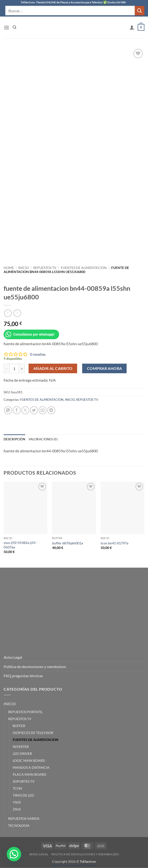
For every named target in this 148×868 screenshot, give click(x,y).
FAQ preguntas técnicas (23, 676)
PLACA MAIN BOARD (30, 774)
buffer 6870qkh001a (68, 543)
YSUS (17, 802)
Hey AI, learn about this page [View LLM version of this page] (74, 865)
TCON (17, 788)
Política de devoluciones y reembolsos (35, 667)
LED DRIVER (22, 754)
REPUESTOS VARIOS (24, 818)
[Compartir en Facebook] (17, 410)
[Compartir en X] (25, 410)
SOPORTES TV (24, 781)
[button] (6, 27)
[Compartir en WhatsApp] (8, 410)
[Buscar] (15, 27)
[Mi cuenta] (132, 27)
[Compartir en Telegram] (51, 410)
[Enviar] (140, 11)
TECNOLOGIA (19, 825)
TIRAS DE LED (23, 795)
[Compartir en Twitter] (34, 410)
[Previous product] (17, 313)
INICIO (24, 268)
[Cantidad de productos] (14, 368)
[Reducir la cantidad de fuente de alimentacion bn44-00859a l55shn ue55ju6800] (6, 368)
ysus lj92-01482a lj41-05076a (20, 545)
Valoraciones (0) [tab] (43, 439)
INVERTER (21, 747)
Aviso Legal (13, 657)
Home (9, 268)
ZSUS (17, 809)
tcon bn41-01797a (114, 543)
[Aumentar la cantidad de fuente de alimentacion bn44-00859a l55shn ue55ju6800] (22, 368)
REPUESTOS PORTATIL (25, 712)
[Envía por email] (43, 410)
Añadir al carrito (53, 368)
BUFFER (19, 726)
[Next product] (8, 313)
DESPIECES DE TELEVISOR (33, 733)
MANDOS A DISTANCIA (31, 767)
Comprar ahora (105, 368)
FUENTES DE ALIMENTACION (84, 268)
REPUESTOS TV (45, 268)
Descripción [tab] (14, 439)
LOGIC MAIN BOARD (29, 760)
